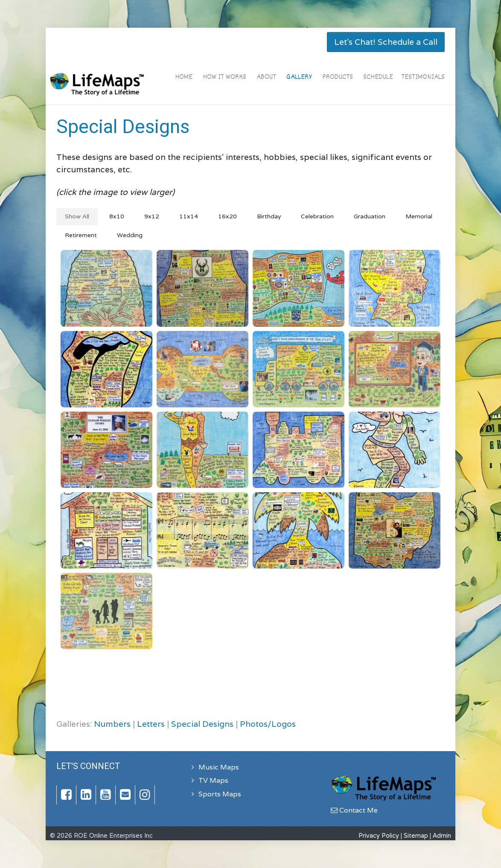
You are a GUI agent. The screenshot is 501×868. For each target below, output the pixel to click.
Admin (442, 835)
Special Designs (202, 724)
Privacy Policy (379, 835)
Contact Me (354, 810)
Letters (151, 724)
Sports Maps (220, 794)
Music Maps (219, 767)
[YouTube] (106, 795)
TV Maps (213, 780)
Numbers (112, 724)
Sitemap (416, 835)
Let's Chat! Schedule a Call (386, 42)
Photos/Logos (268, 724)
